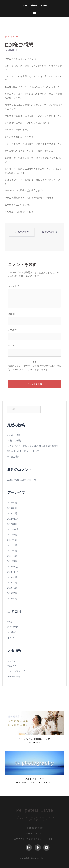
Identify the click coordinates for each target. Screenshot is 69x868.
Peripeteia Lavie (34, 5)
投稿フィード (14, 666)
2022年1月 (12, 524)
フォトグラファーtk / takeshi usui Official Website (34, 781)
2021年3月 (12, 551)
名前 (12, 314)
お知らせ (12, 632)
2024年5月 (12, 503)
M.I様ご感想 (13, 457)
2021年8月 (12, 535)
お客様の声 (12, 37)
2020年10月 (13, 572)
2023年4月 (12, 513)
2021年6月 (12, 540)
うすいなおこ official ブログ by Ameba (35, 741)
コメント (14, 286)
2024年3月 (12, 508)
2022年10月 (13, 519)
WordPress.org (14, 677)
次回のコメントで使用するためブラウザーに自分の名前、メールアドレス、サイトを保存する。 (34, 368)
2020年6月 (12, 588)
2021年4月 (12, 545)
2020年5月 (12, 593)
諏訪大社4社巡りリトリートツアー (24, 451)
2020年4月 (12, 599)
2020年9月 (12, 577)
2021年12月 (13, 529)
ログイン (12, 661)
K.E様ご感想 (48, 232)
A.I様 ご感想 (14, 441)
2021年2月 (12, 556)
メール (13, 330)
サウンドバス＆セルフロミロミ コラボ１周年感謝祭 (33, 446)
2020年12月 (13, 567)
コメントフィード (16, 671)
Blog (9, 622)
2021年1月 (12, 561)
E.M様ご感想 (14, 435)
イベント (12, 638)
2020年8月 (12, 583)
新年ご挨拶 (23, 232)
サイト (11, 346)
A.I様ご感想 (13, 480)
